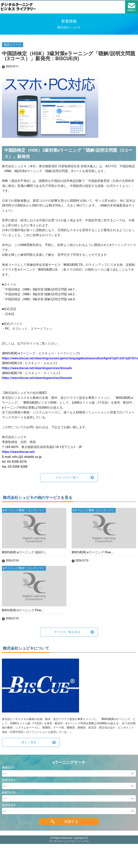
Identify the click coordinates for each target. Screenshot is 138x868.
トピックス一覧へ (67, 477)
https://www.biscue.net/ (18, 452)
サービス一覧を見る (67, 632)
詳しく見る (29, 742)
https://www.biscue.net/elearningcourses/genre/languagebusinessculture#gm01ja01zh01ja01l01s (70, 358)
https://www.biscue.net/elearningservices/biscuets (37, 378)
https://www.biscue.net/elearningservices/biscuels (37, 368)
